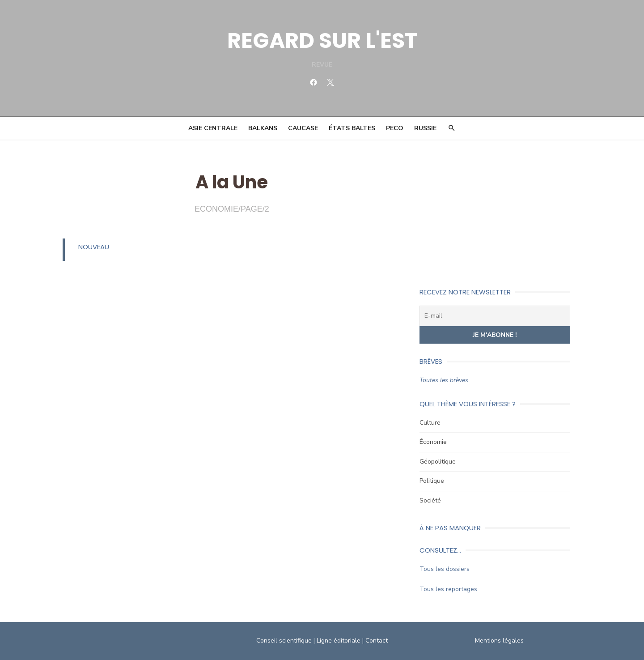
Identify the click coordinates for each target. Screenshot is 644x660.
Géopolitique (438, 462)
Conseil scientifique (284, 641)
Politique (432, 481)
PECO (395, 128)
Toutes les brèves (444, 380)
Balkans (263, 128)
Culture (430, 423)
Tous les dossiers (445, 569)
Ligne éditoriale (339, 641)
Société (430, 500)
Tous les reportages (448, 589)
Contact (377, 641)
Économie (433, 442)
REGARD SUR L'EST (322, 40)
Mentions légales (499, 641)
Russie (425, 128)
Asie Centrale (213, 128)
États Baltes (352, 128)
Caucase (303, 128)
